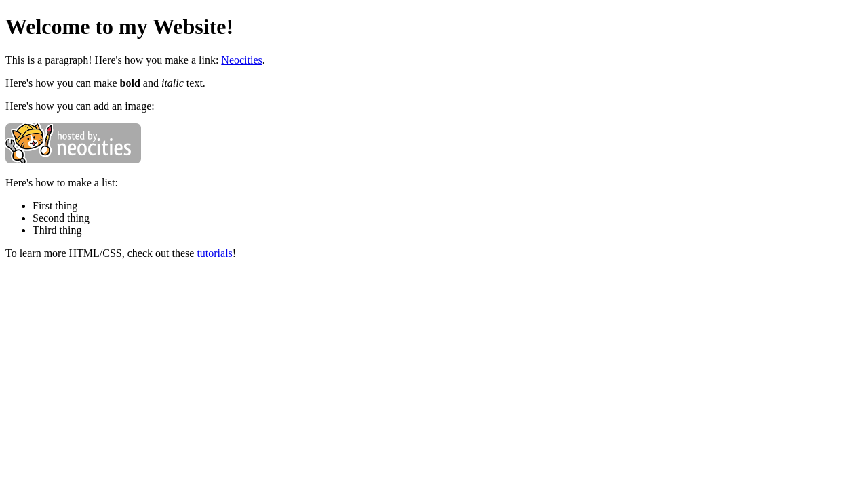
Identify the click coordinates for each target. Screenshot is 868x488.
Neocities (241, 60)
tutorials (214, 253)
